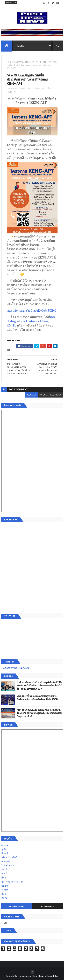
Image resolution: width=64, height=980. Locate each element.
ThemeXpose (25, 976)
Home (10, 62)
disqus (43, 395)
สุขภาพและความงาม (12, 882)
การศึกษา (19, 62)
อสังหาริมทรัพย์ (9, 857)
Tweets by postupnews (15, 668)
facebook (56, 395)
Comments (47, 906)
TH (44, 62)
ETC (6, 923)
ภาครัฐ (5, 890)
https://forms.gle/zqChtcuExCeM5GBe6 (31, 311)
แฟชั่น (5, 886)
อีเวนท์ (5, 853)
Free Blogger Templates (46, 976)
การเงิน (5, 874)
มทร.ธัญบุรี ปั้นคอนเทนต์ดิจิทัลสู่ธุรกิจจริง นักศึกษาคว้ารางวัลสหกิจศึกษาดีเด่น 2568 (37, 698)
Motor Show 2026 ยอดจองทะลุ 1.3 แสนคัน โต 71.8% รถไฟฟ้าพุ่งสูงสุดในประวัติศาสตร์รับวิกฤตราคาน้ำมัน (39, 713)
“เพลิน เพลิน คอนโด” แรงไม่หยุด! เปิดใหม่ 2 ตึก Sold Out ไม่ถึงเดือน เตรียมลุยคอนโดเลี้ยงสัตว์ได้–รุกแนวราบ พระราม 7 (40, 686)
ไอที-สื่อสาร (8, 866)
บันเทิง (5, 869)
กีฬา (4, 878)
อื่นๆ (32, 62)
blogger (31, 395)
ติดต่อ (4, 898)
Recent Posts (17, 906)
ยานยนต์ (6, 862)
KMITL (38, 62)
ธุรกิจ (4, 849)
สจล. (27, 62)
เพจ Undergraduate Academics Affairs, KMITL (31, 321)
